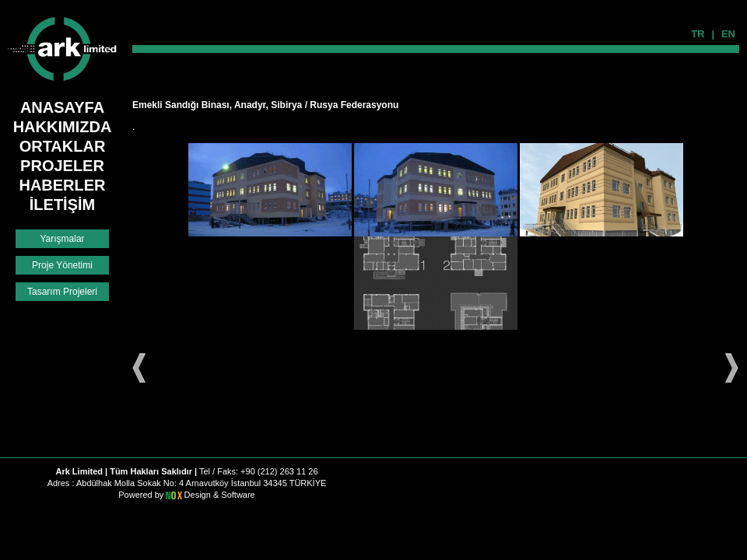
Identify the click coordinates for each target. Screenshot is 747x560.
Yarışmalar (62, 239)
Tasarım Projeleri (62, 292)
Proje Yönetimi (62, 265)
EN (728, 34)
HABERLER (62, 185)
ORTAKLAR (63, 146)
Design (199, 495)
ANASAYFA (62, 107)
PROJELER (62, 166)
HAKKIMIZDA (63, 127)
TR (698, 34)
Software (238, 495)
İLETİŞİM (62, 205)
